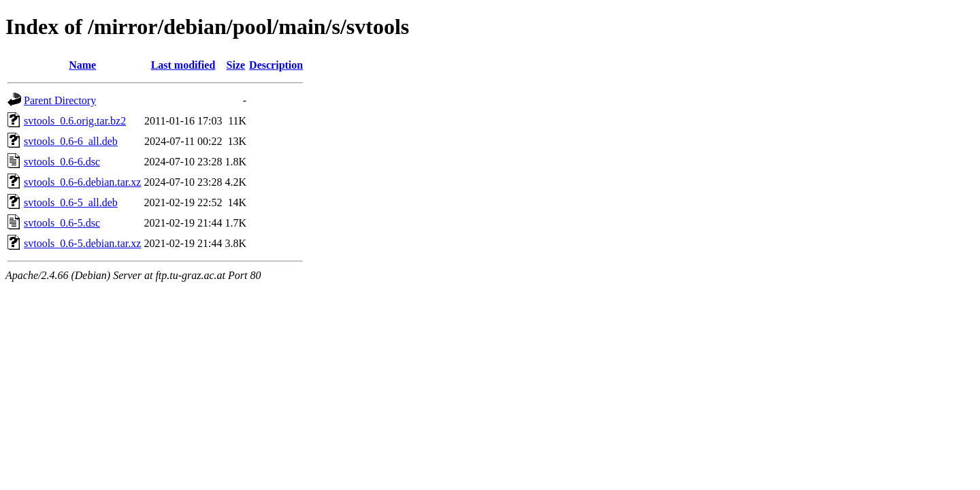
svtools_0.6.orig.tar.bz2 (75, 121)
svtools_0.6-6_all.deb (71, 141)
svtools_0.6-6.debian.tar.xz (82, 182)
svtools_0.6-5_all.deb (71, 202)
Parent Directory (60, 100)
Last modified (183, 65)
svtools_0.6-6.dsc (62, 162)
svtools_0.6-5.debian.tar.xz (82, 243)
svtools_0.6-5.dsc (62, 223)
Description (276, 65)
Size (236, 65)
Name (82, 65)
